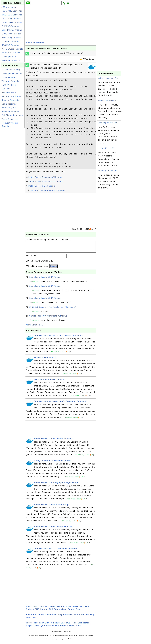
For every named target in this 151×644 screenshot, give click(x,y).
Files (74, 625)
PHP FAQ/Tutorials (10, 26)
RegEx (29, 628)
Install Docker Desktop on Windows (45, 177)
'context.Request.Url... (109, 100)
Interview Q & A (9, 108)
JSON (75, 609)
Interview (68, 617)
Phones (64, 628)
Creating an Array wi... (109, 123)
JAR (63, 625)
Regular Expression (11, 100)
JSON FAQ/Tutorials (11, 19)
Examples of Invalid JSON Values (45, 279)
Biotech (50, 628)
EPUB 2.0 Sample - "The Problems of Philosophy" (52, 309)
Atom (82, 617)
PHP (37, 612)
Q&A (43, 628)
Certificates (84, 625)
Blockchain (32, 609)
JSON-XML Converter (12, 11)
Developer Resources (12, 73)
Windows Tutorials (10, 81)
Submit (53, 268)
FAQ (60, 617)
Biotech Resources (10, 111)
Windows (55, 625)
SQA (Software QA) (11, 70)
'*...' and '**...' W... (107, 148)
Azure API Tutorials (11, 53)
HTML (69, 609)
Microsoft (84, 609)
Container (39, 43)
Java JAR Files (9, 85)
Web (78, 612)
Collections (51, 617)
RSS (51, 612)
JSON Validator (9, 7)
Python (44, 612)
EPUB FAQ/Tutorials (11, 34)
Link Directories (9, 104)
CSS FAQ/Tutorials (10, 41)
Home (29, 43)
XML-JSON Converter (12, 15)
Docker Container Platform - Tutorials (48, 190)
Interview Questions (11, 60)
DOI (57, 628)
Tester (29, 625)
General (61, 609)
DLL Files (6, 89)
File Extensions (9, 92)
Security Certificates (11, 96)
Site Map (90, 617)
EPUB (52, 609)
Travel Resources (10, 119)
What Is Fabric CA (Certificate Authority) (48, 318)
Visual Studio (68, 612)
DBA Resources (9, 77)
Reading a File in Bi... (108, 171)
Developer (39, 625)
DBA (47, 625)
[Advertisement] (13, 164)
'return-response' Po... (108, 78)
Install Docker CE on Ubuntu (42, 186)
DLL (68, 625)
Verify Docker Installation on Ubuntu (45, 182)
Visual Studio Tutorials (12, 49)
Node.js (30, 612)
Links (37, 628)
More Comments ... (35, 327)
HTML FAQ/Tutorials (11, 38)
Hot (35, 617)
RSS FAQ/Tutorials (10, 45)
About (41, 617)
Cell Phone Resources (12, 115)
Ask (35, 620)
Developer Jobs (9, 57)
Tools (57, 612)
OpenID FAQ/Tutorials (12, 30)
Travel (72, 628)
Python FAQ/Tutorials (12, 22)
